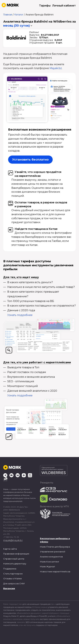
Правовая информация (16, 554)
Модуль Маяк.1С (11, 616)
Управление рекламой (53, 552)
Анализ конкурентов (51, 557)
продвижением (23, 610)
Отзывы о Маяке (13, 578)
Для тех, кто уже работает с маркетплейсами (37, 362)
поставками (9, 610)
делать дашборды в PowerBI (33, 616)
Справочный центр (14, 559)
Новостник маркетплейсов (55, 572)
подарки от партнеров (47, 625)
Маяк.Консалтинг (50, 562)
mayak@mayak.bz (13, 540)
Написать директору (15, 564)
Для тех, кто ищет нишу (21, 277)
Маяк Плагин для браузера (55, 547)
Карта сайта (10, 549)
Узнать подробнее (20, 315)
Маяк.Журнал (47, 566)
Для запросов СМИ (14, 584)
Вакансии (9, 588)
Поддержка (10, 569)
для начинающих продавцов (37, 604)
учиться (52, 616)
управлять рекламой (58, 607)
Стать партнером (13, 574)
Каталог (19, 15)
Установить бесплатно (30, 160)
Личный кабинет (64, 6)
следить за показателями (43, 610)
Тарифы (45, 6)
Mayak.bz (56, 68)
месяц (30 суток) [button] (16, 26)
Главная (8, 15)
